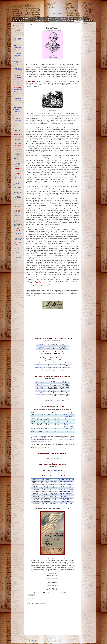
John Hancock (40, 349)
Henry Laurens (40, 364)
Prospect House (62, 491)
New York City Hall (66, 497)
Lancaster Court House (66, 486)
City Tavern (61, 479)
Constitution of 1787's (58, 446)
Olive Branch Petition (47, 18)
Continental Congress (22, 6)
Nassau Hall (70, 491)
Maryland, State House (66, 493)
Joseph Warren (79, 21)
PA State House (70, 490)
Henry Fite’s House (66, 483)
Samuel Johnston (41, 383)
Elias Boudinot (41, 387)
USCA (28, 21)
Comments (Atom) (34, 640)
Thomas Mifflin (41, 389)
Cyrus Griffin (41, 396)
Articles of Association (24, 18)
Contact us (70, 569)
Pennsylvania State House (66, 481)
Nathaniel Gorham (41, 393)
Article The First (88, 21)
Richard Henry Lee (41, 390)
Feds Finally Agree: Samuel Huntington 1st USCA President (46, 21)
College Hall (62, 490)
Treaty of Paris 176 (17, 61)
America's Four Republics (67, 21)
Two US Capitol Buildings (66, 503)
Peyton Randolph (41, 345)
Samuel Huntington (40, 367)
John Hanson (41, 386)
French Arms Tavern (66, 495)
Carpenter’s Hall (70, 479)
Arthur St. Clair (41, 394)
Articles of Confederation (19, 21)
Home (15, 18)
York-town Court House (66, 488)
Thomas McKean (40, 384)
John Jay (40, 366)
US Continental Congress (75, 18)
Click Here (67, 508)
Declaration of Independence (61, 18)
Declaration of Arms (35, 18)
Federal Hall (66, 500)
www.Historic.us (55, 590)
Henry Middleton (41, 346)
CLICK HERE (56, 470)
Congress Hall (66, 502)
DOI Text (86, 18)
